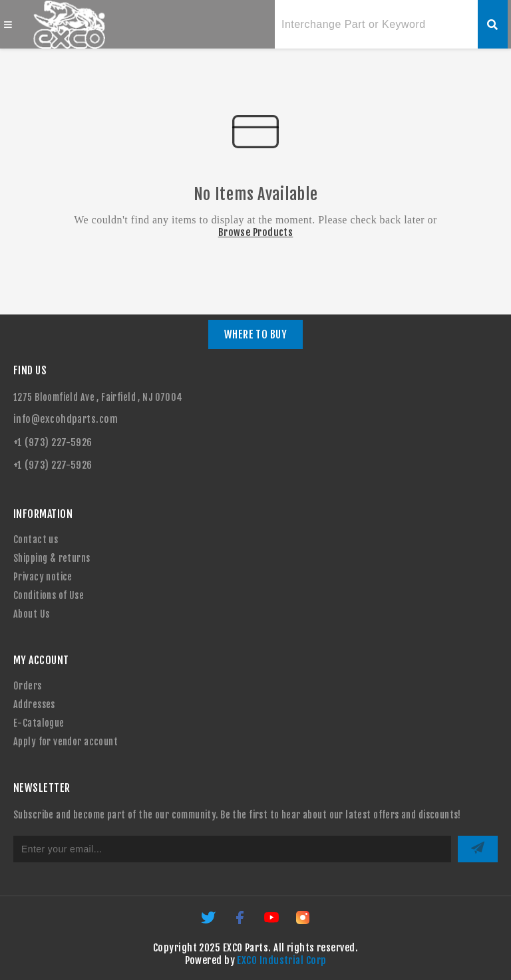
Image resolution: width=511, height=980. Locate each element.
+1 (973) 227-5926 (53, 442)
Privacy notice (43, 577)
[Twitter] (209, 922)
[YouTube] (272, 922)
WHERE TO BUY (256, 334)
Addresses (34, 704)
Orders (28, 686)
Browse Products (256, 232)
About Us (31, 614)
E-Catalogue (39, 723)
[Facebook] (241, 922)
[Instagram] (303, 922)
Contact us (36, 540)
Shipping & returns (52, 558)
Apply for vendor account (66, 742)
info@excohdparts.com (66, 419)
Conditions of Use (49, 595)
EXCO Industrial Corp (281, 960)
